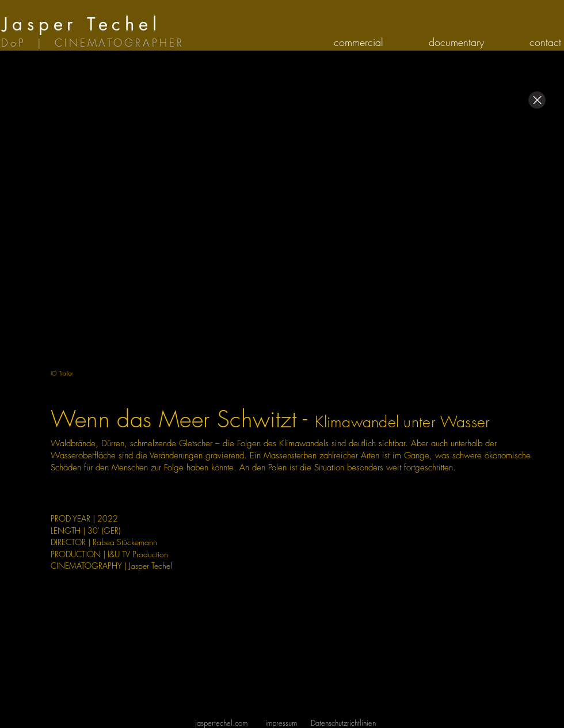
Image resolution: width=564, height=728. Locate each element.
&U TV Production (139, 554)
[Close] (537, 100)
